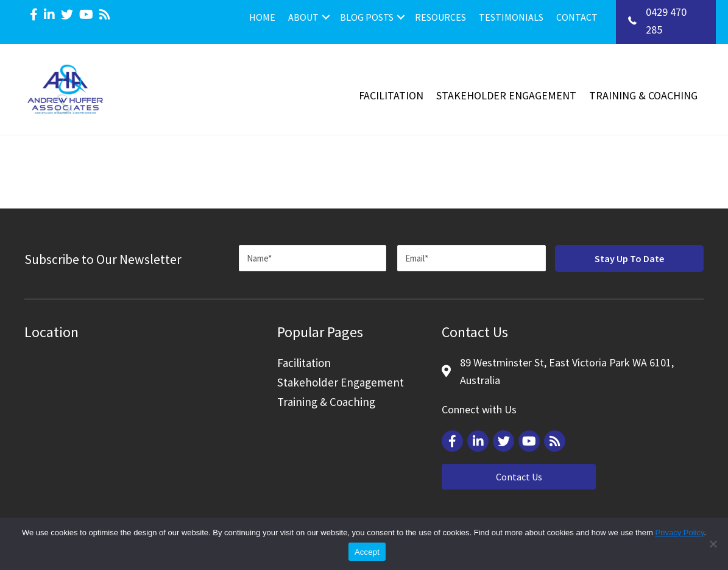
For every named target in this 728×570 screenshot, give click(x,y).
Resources (440, 17)
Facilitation (391, 95)
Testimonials (511, 17)
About (303, 17)
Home (262, 17)
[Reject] (713, 544)
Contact (577, 17)
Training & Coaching (643, 95)
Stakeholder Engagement (506, 95)
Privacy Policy (680, 533)
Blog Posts (367, 17)
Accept (367, 552)
